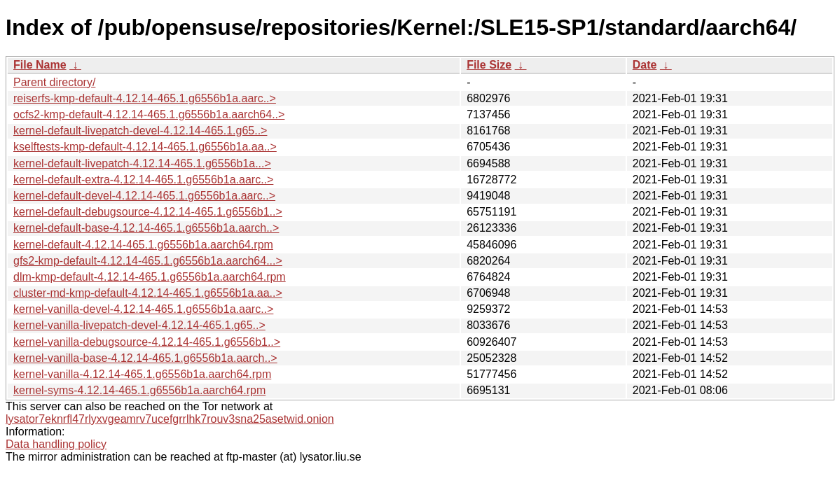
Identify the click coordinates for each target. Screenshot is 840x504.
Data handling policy (56, 444)
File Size (489, 65)
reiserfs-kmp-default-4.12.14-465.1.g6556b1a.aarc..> (145, 98)
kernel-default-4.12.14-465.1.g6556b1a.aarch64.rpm (143, 245)
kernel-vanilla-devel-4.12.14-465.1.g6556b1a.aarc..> (143, 309)
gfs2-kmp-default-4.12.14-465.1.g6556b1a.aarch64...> (148, 261)
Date (645, 65)
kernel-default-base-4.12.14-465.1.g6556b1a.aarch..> (146, 228)
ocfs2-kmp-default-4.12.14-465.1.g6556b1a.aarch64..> (149, 114)
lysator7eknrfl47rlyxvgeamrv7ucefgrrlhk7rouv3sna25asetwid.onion (170, 419)
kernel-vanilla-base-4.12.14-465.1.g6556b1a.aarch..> (145, 358)
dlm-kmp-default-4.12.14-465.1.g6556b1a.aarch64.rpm (150, 277)
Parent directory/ (54, 82)
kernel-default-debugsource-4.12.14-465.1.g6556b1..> (148, 212)
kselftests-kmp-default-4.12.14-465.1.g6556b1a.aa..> (145, 147)
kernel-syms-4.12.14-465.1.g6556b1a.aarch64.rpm (139, 390)
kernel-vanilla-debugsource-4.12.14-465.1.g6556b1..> (147, 342)
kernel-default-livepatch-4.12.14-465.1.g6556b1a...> (142, 163)
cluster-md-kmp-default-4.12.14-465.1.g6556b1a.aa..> (148, 293)
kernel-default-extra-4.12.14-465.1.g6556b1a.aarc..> (143, 180)
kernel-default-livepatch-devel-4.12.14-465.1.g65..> (140, 131)
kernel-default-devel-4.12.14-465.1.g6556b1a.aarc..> (144, 196)
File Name (40, 65)
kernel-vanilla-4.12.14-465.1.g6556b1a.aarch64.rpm (142, 374)
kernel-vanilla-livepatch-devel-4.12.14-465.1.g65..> (139, 325)
